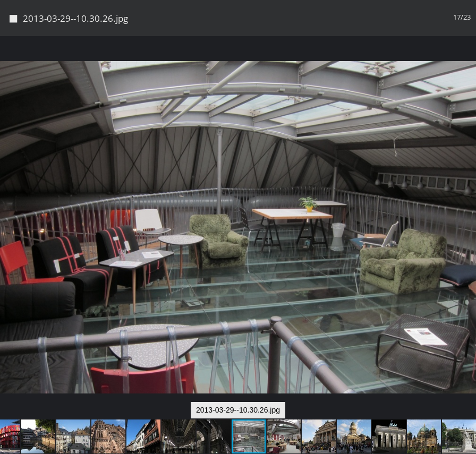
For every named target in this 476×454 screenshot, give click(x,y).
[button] (466, 64)
